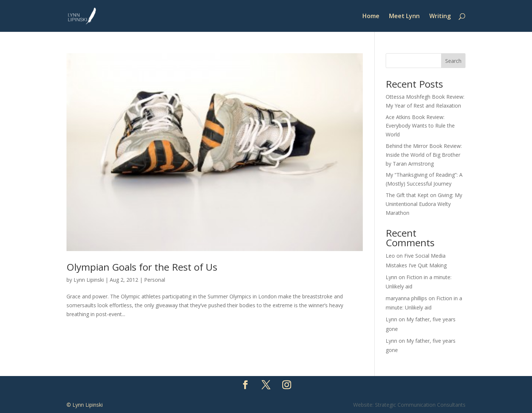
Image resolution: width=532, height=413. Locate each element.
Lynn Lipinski (89, 280)
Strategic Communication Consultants (420, 405)
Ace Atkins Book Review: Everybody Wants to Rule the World (420, 126)
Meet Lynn (404, 17)
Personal (155, 280)
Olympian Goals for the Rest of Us (142, 267)
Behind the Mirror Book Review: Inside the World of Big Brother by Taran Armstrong (424, 155)
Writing (440, 17)
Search (453, 61)
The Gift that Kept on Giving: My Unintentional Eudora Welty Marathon (424, 204)
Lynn (391, 277)
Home (371, 17)
